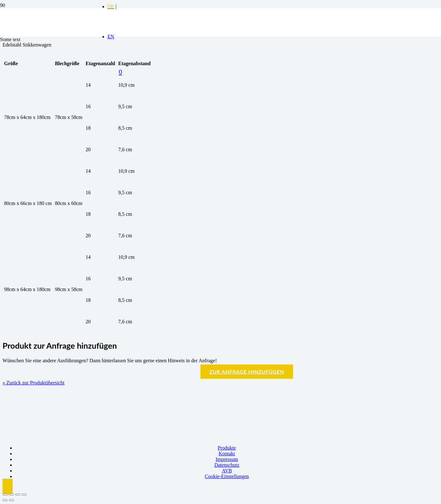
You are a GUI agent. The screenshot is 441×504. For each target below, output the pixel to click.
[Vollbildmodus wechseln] (11, 495)
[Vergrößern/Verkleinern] (5, 495)
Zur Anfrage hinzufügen (247, 372)
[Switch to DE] (111, 6)
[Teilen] (18, 495)
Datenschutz (227, 465)
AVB (227, 471)
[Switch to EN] (111, 37)
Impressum (227, 459)
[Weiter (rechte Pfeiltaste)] (11, 500)
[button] (8, 487)
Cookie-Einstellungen (227, 476)
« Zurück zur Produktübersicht (34, 383)
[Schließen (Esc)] (24, 495)
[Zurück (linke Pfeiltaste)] (5, 500)
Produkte (227, 448)
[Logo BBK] (47, 57)
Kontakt (227, 454)
